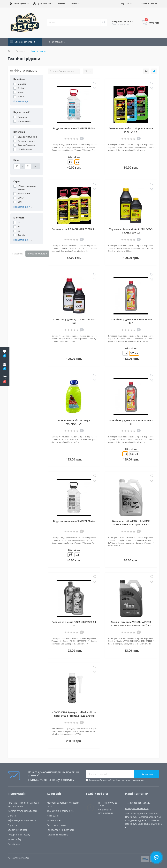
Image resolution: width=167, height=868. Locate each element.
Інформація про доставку (22, 820)
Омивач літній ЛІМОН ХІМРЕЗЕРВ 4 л (74, 229)
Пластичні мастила (58, 835)
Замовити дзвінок (121, 24)
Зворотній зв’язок (18, 830)
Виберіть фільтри (37, 254)
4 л (70, 162)
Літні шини (53, 816)
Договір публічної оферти (112, 780)
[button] (5, 379)
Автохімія (21, 51)
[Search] (104, 23)
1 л (125, 353)
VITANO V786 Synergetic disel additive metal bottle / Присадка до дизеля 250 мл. (74, 716)
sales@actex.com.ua (137, 808)
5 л (77, 555)
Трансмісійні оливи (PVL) (61, 811)
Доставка (75, 4)
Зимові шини (54, 820)
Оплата (62, 4)
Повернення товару (19, 835)
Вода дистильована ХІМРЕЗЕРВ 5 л (74, 128)
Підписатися (147, 774)
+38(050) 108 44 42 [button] (138, 803)
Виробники (14, 844)
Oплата (12, 816)
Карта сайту (14, 839)
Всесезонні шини (57, 825)
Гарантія (13, 825)
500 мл (134, 454)
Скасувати (18, 254)
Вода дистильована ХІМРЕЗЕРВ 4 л (74, 521)
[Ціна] (17, 166)
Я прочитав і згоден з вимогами (116, 780)
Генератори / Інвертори (60, 830)
